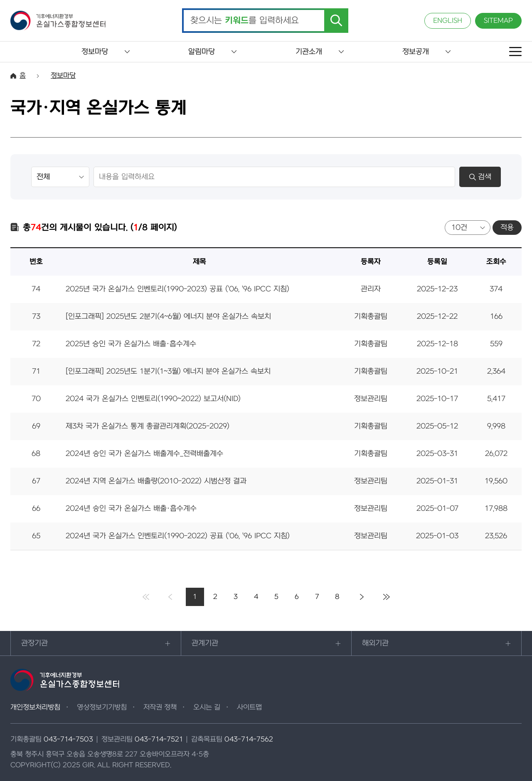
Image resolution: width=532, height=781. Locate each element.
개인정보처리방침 (35, 707)
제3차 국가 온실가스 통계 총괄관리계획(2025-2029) (148, 426)
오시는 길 (207, 707)
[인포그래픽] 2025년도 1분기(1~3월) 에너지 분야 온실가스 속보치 (168, 371)
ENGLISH (448, 21)
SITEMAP (498, 21)
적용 (507, 228)
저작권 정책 (160, 707)
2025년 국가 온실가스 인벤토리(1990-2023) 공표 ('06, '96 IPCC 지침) (177, 289)
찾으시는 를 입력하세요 (245, 21)
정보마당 (95, 52)
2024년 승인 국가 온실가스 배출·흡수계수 (131, 509)
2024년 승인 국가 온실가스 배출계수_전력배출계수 (144, 454)
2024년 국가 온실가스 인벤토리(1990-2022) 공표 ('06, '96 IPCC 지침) (178, 536)
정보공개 (416, 52)
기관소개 (309, 52)
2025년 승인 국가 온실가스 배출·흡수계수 (131, 344)
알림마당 (202, 52)
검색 (480, 177)
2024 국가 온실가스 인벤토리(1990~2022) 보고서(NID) (153, 399)
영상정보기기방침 (102, 707)
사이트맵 (249, 707)
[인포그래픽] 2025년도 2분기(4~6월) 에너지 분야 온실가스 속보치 (168, 317)
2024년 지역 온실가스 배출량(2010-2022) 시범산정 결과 (156, 481)
